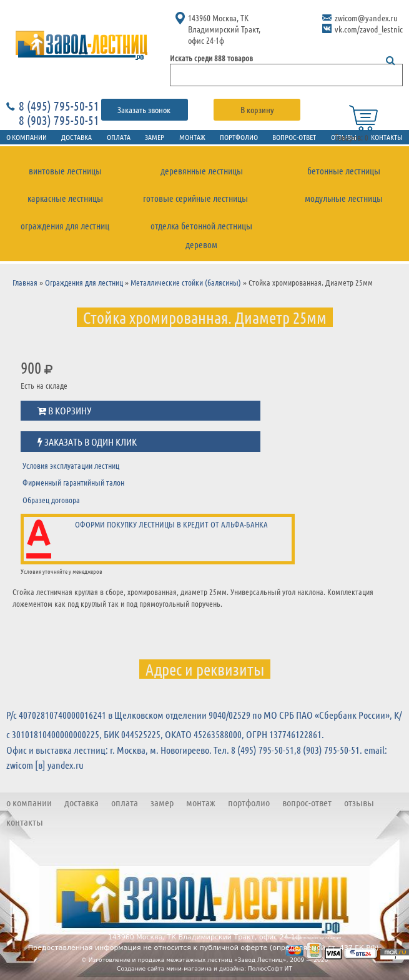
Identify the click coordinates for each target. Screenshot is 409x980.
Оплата (119, 137)
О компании (29, 802)
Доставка (76, 137)
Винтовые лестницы (65, 171)
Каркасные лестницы (65, 198)
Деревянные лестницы (202, 171)
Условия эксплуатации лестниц (71, 465)
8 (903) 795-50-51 (59, 120)
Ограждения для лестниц (65, 226)
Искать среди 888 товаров (211, 58)
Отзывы (359, 802)
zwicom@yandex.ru (366, 17)
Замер (155, 137)
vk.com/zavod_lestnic (369, 29)
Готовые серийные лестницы (195, 198)
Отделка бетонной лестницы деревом (201, 235)
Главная (25, 282)
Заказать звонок (145, 109)
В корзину (257, 109)
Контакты (25, 822)
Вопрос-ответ (294, 137)
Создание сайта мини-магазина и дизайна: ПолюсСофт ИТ (204, 969)
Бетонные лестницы (344, 171)
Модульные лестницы (344, 198)
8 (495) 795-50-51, (264, 750)
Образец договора (51, 500)
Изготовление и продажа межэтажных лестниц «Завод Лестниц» (188, 960)
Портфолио (239, 137)
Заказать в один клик (87, 442)
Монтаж (192, 137)
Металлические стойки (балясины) (186, 282)
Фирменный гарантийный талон (73, 482)
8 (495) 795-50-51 (59, 106)
